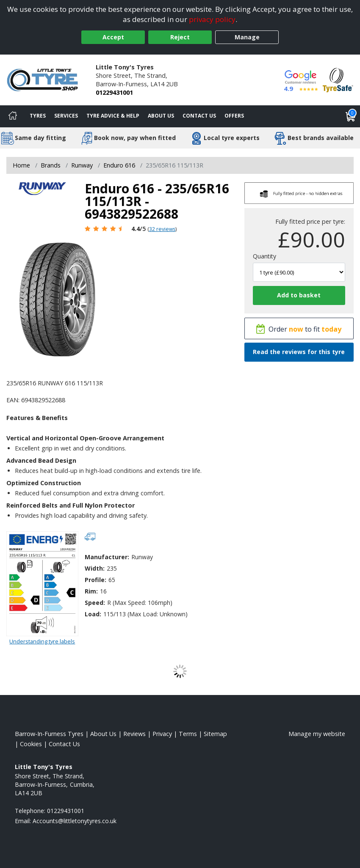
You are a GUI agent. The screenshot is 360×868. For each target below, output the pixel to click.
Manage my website (317, 734)
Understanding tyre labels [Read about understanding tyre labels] (42, 641)
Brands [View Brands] (51, 165)
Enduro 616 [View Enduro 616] (119, 165)
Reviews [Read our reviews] (134, 734)
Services (66, 116)
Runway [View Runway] (82, 165)
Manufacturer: (107, 557)
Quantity (264, 256)
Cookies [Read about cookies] (31, 744)
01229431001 (114, 92)
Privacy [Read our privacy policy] (162, 734)
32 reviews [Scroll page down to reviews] (162, 229)
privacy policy (212, 19)
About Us (161, 116)
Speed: (95, 603)
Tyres (38, 116)
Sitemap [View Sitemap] (215, 734)
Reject (180, 37)
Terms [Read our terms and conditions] (188, 734)
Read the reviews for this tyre (299, 352)
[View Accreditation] (338, 79)
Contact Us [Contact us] (199, 116)
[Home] (13, 116)
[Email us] (75, 821)
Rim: (91, 591)
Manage (247, 37)
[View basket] (351, 116)
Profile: (96, 580)
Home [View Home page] (21, 165)
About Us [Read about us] (103, 734)
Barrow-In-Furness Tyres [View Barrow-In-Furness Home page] (49, 734)
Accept (113, 37)
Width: (95, 568)
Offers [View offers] (234, 116)
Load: (93, 614)
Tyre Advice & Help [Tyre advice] (113, 116)
